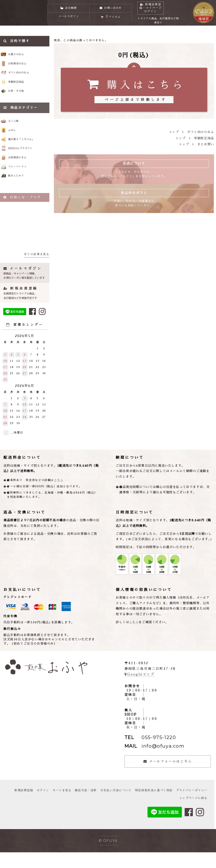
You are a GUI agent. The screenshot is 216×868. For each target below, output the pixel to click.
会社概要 (69, 7)
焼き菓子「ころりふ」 (28, 151)
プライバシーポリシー (157, 814)
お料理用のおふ (24, 68)
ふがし (16, 140)
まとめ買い (206, 147)
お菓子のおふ (22, 58)
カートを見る (90, 806)
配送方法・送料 (115, 806)
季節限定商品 (22, 89)
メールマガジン (69, 21)
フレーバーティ (23, 181)
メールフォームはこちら (168, 777)
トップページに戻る (192, 814)
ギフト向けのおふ (26, 78)
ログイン (70, 806)
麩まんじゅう (21, 191)
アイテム (111, 20)
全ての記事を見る (37, 270)
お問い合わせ (111, 7)
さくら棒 (18, 130)
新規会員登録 (50, 806)
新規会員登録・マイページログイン (159, 10)
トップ (174, 135)
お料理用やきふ (23, 171)
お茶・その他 (22, 99)
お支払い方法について (147, 806)
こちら (59, 496)
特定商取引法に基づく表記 (187, 806)
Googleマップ (140, 690)
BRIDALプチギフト (27, 160)
